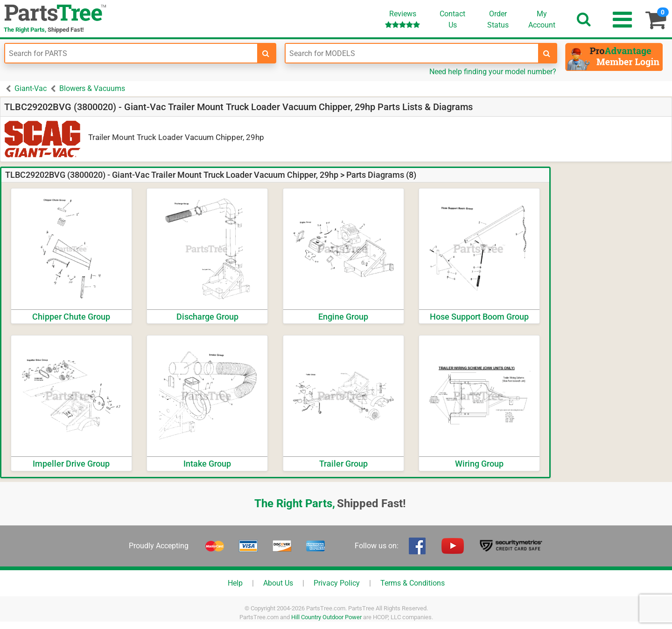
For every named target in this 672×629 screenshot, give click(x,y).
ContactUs (452, 19)
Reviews (402, 19)
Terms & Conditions (413, 583)
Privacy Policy (337, 583)
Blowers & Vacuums (92, 88)
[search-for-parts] (266, 53)
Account (542, 19)
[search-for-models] (547, 53)
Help (235, 583)
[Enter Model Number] (412, 53)
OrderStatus (498, 19)
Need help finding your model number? (493, 72)
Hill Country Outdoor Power (326, 617)
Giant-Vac (31, 88)
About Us (278, 583)
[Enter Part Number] (131, 53)
